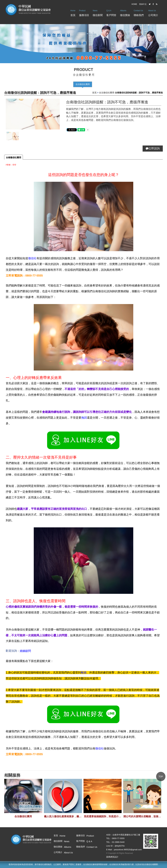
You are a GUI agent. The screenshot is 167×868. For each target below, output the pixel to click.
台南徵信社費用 (14, 157)
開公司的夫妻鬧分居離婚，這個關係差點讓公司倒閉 (142, 816)
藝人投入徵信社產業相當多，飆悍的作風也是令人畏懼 (63, 816)
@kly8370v (120, 846)
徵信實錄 (125, 12)
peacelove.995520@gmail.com (128, 850)
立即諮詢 (153, 148)
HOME (134, 4)
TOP (161, 777)
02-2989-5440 (118, 842)
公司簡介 (153, 12)
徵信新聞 (98, 12)
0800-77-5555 (118, 838)
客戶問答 (111, 12)
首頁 (73, 12)
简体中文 (143, 4)
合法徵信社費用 (83, 84)
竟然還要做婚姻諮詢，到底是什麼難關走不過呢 (102, 816)
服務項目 (84, 12)
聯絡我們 (139, 12)
